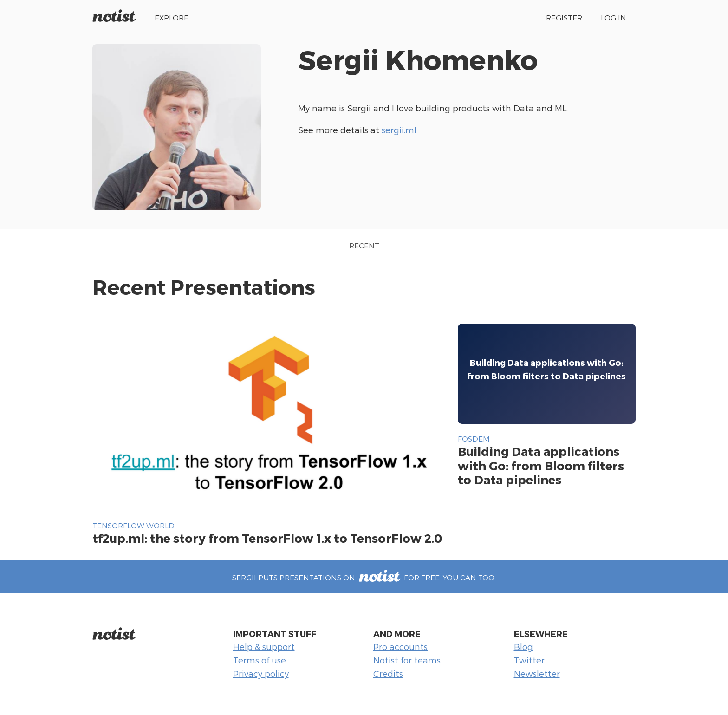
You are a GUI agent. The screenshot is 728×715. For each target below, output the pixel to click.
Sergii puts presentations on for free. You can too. (364, 577)
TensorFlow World (133, 525)
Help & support (264, 647)
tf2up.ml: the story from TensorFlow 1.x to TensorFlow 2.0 (267, 538)
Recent (364, 245)
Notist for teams (407, 660)
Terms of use (260, 660)
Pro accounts (400, 647)
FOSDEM (474, 439)
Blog (523, 647)
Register (564, 17)
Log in (614, 17)
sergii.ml (399, 130)
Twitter (529, 660)
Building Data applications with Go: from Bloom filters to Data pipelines (541, 465)
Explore (172, 17)
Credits (388, 673)
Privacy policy (261, 673)
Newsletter (537, 673)
